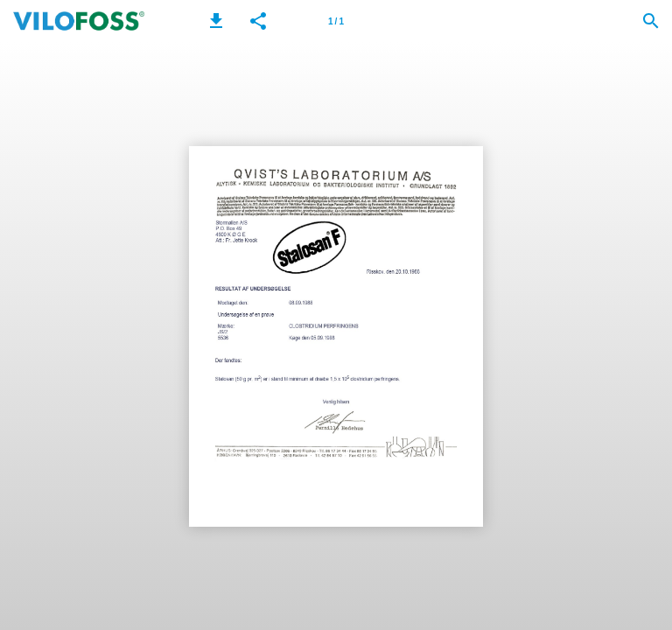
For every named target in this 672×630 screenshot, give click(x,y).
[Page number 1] (336, 21)
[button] (216, 21)
